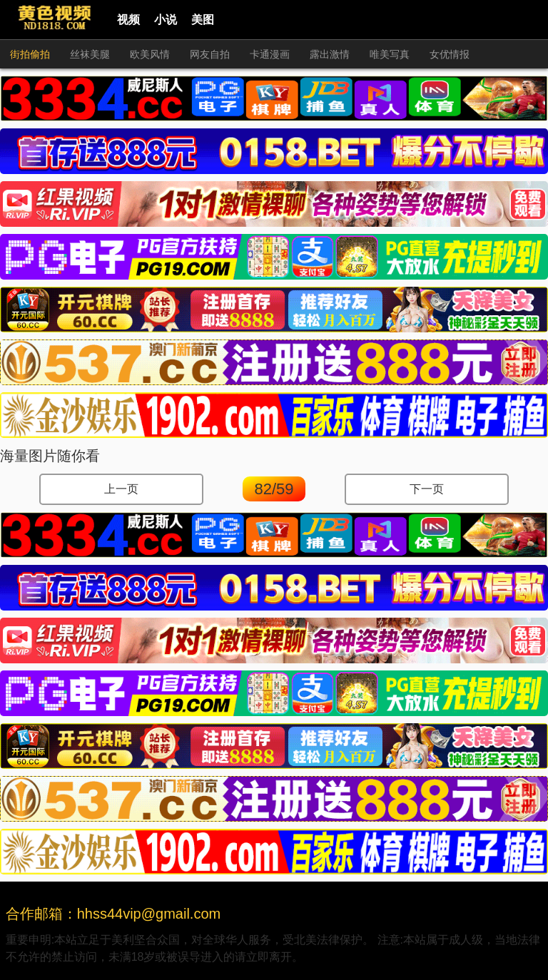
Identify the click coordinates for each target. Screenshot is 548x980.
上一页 (121, 489)
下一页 (427, 489)
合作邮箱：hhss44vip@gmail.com (113, 914)
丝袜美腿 (90, 54)
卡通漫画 (270, 54)
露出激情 (330, 54)
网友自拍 (210, 54)
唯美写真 (390, 54)
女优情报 (450, 54)
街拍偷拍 (30, 54)
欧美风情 (150, 54)
